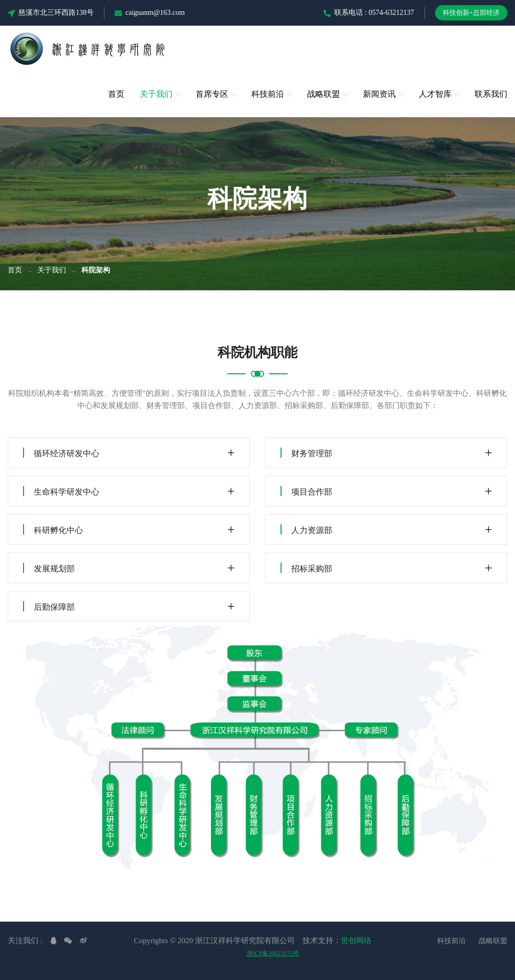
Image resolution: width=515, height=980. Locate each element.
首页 (116, 94)
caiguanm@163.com (150, 13)
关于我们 (156, 94)
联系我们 (491, 94)
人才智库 (435, 94)
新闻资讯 (379, 94)
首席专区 (212, 94)
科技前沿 (268, 94)
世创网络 (356, 941)
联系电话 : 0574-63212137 (369, 13)
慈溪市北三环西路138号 (51, 13)
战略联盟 (324, 94)
